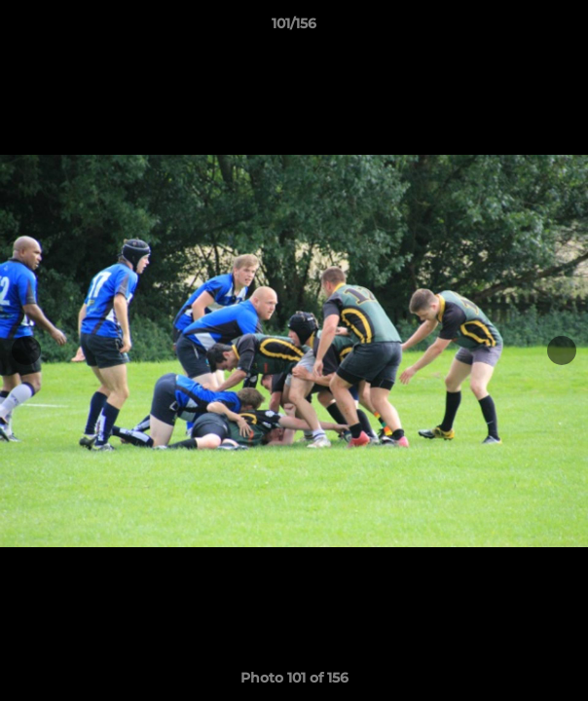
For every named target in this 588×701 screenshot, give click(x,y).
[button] (565, 28)
